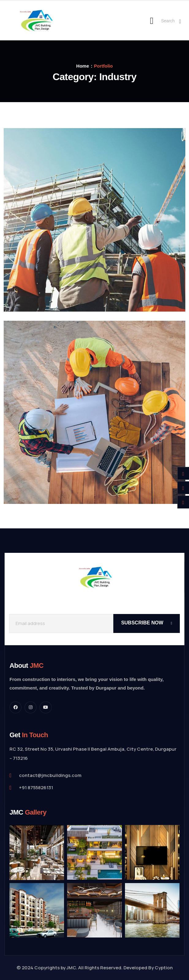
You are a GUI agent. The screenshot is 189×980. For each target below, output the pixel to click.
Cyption (164, 968)
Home (83, 66)
